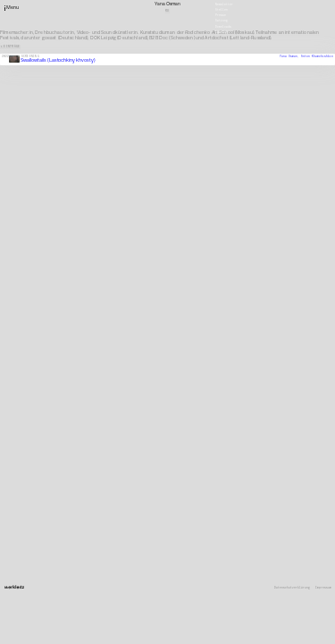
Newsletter (224, 4)
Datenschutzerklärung (292, 588)
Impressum (323, 588)
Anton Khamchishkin (317, 56)
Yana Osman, (290, 56)
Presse (221, 15)
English (222, 31)
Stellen (222, 10)
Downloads (223, 26)
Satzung (222, 21)
